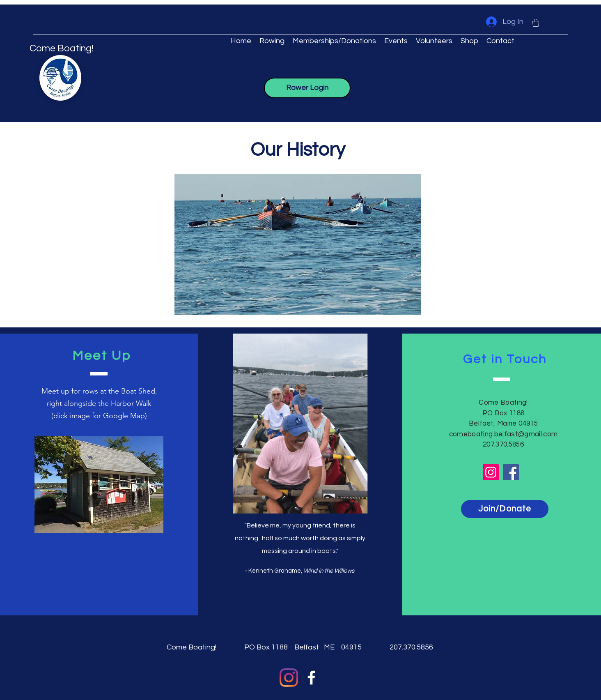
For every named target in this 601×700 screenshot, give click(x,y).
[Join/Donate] (505, 509)
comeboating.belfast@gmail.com (504, 434)
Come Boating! (61, 48)
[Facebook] (511, 472)
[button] (536, 23)
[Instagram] (491, 472)
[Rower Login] (307, 88)
